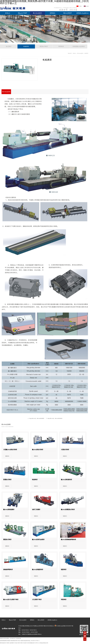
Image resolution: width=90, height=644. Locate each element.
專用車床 (61, 46)
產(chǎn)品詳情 (6, 92)
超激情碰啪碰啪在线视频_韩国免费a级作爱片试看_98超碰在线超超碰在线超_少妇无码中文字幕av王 (20, 641)
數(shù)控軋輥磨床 (41, 418)
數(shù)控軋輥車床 (59, 418)
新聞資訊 (52, 13)
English (87, 6)
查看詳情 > (7, 456)
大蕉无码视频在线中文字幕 (32, 643)
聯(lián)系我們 (68, 13)
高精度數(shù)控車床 (79, 46)
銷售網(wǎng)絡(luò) (82, 13)
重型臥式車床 (44, 46)
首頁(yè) (8, 13)
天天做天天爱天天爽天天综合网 (20, 643)
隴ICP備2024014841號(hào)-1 (48, 626)
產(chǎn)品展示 (37, 13)
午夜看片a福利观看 (10, 643)
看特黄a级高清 (3, 643)
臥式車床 (9, 46)
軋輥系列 (26, 46)
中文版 (80, 6)
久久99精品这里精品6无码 (43, 643)
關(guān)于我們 (23, 13)
